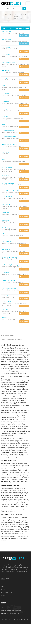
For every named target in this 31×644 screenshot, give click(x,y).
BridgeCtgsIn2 (6, 220)
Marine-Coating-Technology (10, 265)
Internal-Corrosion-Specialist (10, 191)
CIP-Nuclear (5, 273)
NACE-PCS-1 (6, 296)
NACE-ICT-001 (6, 152)
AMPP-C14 (5, 109)
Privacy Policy (13, 622)
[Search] (24, 8)
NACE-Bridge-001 (7, 242)
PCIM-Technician (7, 168)
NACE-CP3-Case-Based (9, 63)
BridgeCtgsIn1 (6, 212)
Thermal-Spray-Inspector (9, 288)
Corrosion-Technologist (9, 137)
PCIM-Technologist (7, 175)
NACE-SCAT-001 (7, 310)
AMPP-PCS (5, 317)
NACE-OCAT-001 (7, 302)
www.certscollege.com (13, 613)
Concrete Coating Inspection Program (12, 339)
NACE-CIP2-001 (6, 39)
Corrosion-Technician (8, 131)
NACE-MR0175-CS (7, 197)
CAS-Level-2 (5, 101)
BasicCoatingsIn (7, 228)
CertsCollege (14, 620)
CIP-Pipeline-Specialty (8, 280)
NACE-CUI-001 (6, 249)
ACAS (4, 86)
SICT (3, 160)
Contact (20, 622)
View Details (24, 36)
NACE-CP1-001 (6, 47)
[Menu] (28, 3)
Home (10, 18)
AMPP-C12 (5, 117)
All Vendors (16, 18)
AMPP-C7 (5, 78)
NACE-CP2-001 (6, 55)
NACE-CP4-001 (6, 70)
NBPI (3, 234)
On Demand (24, 51)
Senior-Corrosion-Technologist (11, 144)
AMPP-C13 (5, 125)
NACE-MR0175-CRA (8, 205)
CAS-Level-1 (5, 94)
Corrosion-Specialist (8, 183)
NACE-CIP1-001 (6, 32)
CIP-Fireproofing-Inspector (10, 257)
